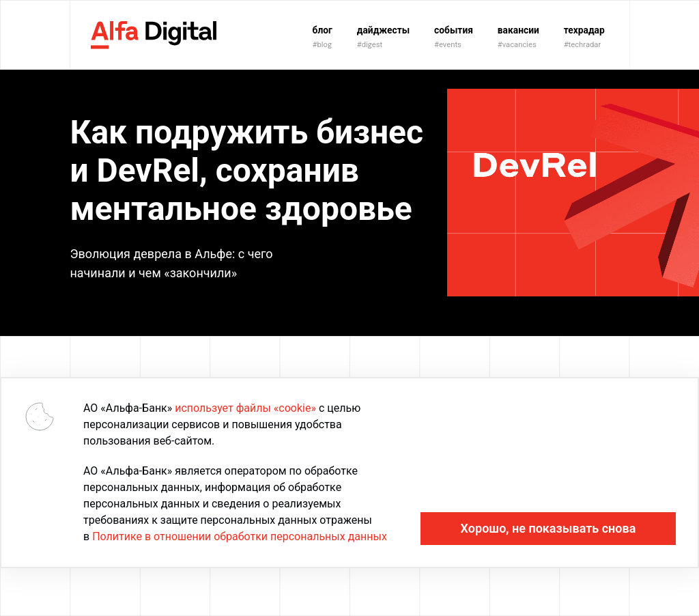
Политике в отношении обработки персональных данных (240, 536)
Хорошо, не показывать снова (548, 528)
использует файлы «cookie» (245, 408)
